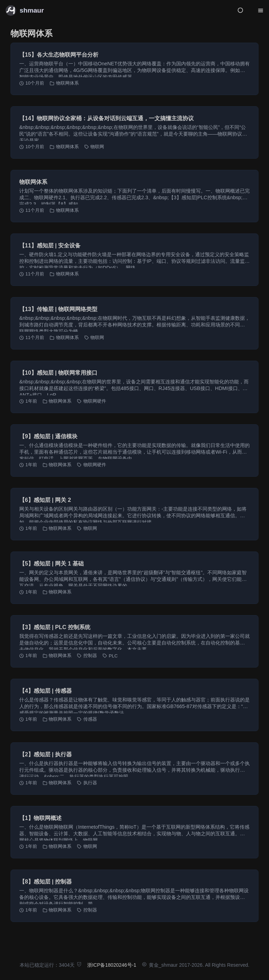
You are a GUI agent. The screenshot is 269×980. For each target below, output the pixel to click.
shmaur (32, 10)
